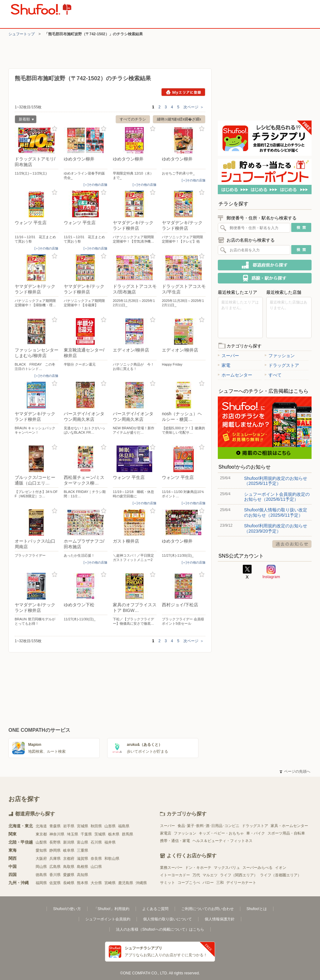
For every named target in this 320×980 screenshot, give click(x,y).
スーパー (228, 356)
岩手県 (69, 826)
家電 (224, 365)
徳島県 (41, 875)
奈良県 (96, 859)
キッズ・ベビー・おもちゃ (221, 833)
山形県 (110, 826)
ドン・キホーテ (198, 868)
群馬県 (127, 834)
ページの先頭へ (295, 771)
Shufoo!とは (257, 909)
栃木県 (114, 834)
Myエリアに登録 (183, 92)
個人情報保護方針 (220, 919)
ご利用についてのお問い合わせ (207, 909)
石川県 (96, 842)
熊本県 (82, 883)
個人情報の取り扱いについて (167, 919)
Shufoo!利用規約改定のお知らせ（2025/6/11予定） (276, 481)
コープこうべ (189, 883)
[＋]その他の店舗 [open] (95, 185)
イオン (281, 868)
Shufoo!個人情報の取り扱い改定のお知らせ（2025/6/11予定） (276, 512)
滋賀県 (82, 859)
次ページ (194, 107)
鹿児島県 (126, 883)
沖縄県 (141, 883)
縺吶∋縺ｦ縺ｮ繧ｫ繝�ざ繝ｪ (179, 119)
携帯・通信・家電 (175, 841)
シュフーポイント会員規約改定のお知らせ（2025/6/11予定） (277, 497)
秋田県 (96, 826)
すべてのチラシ (133, 119)
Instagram (271, 572)
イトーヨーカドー (175, 875)
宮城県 (82, 826)
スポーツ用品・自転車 (286, 833)
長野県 (55, 842)
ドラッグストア (282, 365)
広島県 (55, 867)
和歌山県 (112, 859)
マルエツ (210, 875)
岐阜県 (69, 850)
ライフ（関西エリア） (239, 875)
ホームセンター (235, 375)
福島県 (124, 826)
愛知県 (41, 850)
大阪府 (41, 859)
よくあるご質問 (155, 909)
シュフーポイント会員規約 (108, 919)
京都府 (69, 859)
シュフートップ (22, 34)
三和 (220, 883)
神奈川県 (57, 834)
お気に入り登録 (55, 129)
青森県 (55, 826)
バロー (208, 883)
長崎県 (69, 883)
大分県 (96, 883)
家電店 (166, 833)
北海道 (41, 826)
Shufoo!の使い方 (67, 909)
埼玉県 (72, 834)
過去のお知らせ (292, 544)
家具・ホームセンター (289, 826)
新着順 (24, 120)
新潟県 (69, 842)
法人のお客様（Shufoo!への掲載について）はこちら (160, 929)
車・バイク (256, 833)
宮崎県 (110, 883)
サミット (167, 883)
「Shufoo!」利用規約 (111, 909)
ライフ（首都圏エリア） (281, 875)
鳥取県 (69, 867)
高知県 (82, 875)
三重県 (82, 850)
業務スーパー (171, 868)
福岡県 (41, 883)
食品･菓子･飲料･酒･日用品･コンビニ (208, 826)
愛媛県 (69, 875)
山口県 (96, 867)
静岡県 (55, 850)
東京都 (41, 834)
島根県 (82, 867)
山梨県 (41, 842)
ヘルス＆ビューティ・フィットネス (222, 841)
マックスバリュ (227, 868)
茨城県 (100, 834)
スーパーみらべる (257, 868)
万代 (196, 875)
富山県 (82, 842)
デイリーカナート (241, 883)
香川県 (55, 875)
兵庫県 (55, 859)
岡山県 (41, 867)
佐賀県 (55, 883)
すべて (273, 375)
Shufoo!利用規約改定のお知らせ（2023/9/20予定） (276, 528)
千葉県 (86, 834)
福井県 (110, 842)
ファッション (280, 356)
